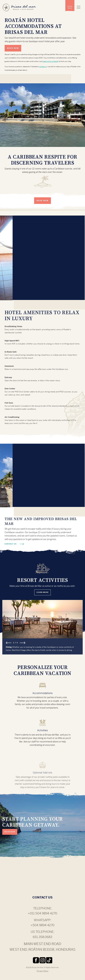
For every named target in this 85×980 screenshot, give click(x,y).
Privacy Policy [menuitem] (43, 971)
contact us (43, 67)
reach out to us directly (51, 61)
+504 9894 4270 (42, 925)
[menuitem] (70, 6)
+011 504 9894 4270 (42, 913)
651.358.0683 (42, 937)
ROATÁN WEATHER (42, 878)
